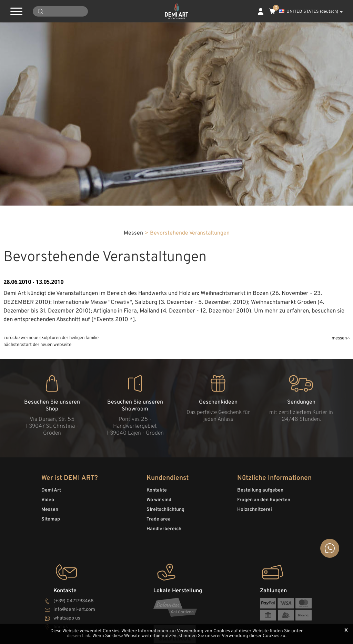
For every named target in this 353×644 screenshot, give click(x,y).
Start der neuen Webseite (47, 451)
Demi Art (51, 603)
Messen (133, 340)
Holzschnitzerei (255, 622)
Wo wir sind (159, 612)
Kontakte (157, 603)
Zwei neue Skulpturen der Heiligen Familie (58, 444)
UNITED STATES (311, 12)
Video (48, 612)
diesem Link (79, 636)
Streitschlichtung (165, 622)
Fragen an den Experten (264, 612)
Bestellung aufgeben (260, 603)
